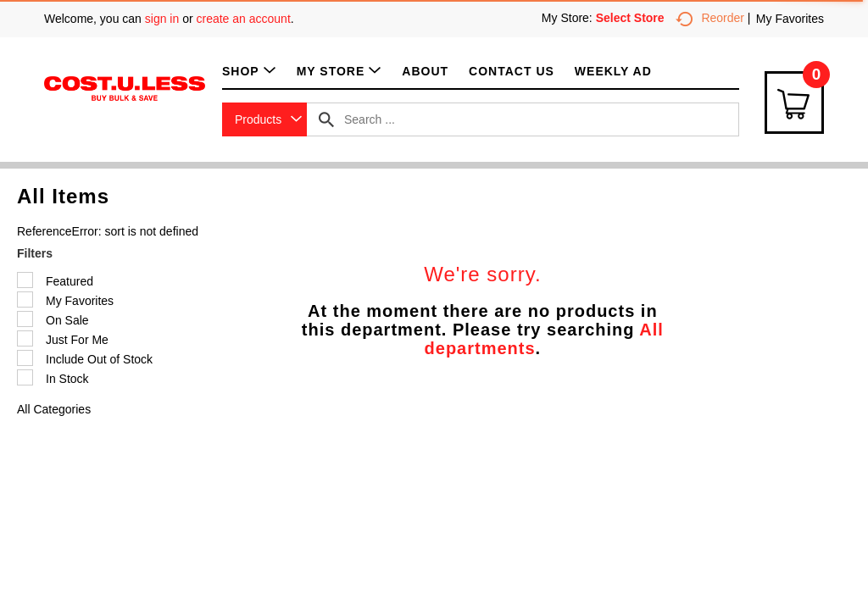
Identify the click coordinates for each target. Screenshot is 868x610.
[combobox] (264, 119)
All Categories (54, 409)
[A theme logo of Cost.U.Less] (125, 87)
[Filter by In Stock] (25, 377)
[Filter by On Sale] (25, 319)
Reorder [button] (710, 18)
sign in (162, 19)
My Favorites (790, 19)
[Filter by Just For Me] (25, 338)
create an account (244, 19)
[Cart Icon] (794, 103)
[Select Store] (632, 18)
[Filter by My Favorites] (25, 299)
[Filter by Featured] (25, 280)
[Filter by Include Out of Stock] (25, 358)
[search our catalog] (326, 119)
